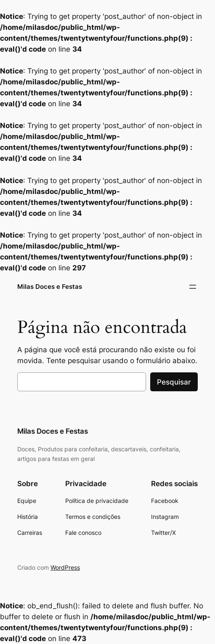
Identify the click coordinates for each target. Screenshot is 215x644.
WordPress (65, 567)
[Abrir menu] (193, 287)
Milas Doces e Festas (50, 287)
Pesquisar (174, 382)
